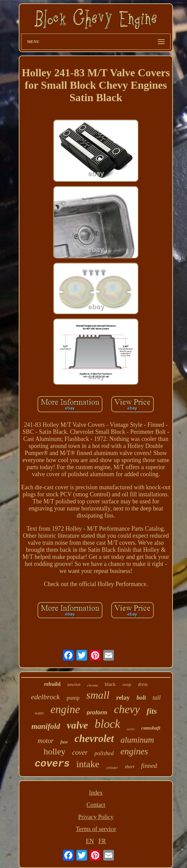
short (130, 767)
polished (104, 753)
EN (90, 841)
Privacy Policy (96, 817)
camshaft (151, 728)
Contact (96, 805)
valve (77, 725)
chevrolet (94, 738)
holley (54, 752)
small (98, 695)
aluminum (137, 740)
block (108, 724)
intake (88, 764)
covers (52, 764)
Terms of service (96, 829)
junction (74, 685)
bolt (141, 698)
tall (157, 698)
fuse (64, 742)
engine (65, 709)
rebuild (52, 684)
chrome (93, 685)
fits (152, 711)
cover (80, 752)
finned (149, 766)
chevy (127, 709)
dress (143, 684)
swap (127, 684)
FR (102, 841)
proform (97, 713)
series (131, 729)
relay (123, 697)
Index (96, 793)
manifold (46, 726)
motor (46, 741)
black (110, 684)
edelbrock (46, 697)
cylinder (112, 768)
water (39, 713)
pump (73, 698)
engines (134, 751)
